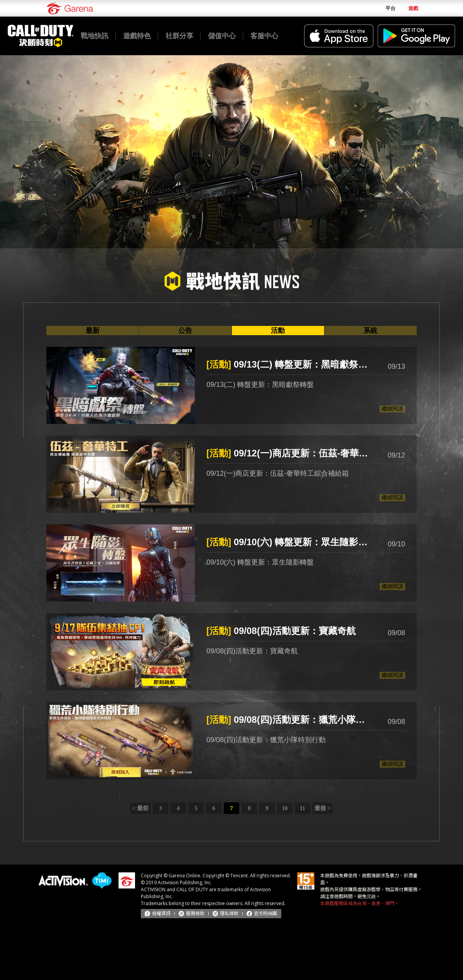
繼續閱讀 (392, 409)
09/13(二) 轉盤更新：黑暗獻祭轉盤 (289, 364)
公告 (185, 331)
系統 (370, 331)
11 (302, 808)
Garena (70, 8)
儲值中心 (222, 36)
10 (285, 808)
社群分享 (179, 36)
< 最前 (140, 808)
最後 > (323, 808)
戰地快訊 (95, 36)
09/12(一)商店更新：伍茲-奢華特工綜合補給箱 (289, 453)
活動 (278, 331)
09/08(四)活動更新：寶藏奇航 (281, 631)
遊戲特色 (137, 36)
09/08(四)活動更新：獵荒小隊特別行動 (289, 720)
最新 (93, 331)
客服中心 (264, 36)
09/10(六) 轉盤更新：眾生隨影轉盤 (289, 542)
